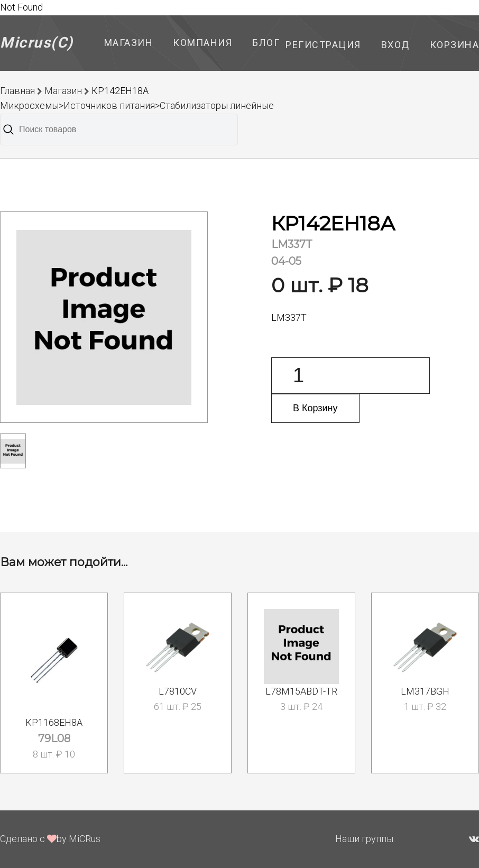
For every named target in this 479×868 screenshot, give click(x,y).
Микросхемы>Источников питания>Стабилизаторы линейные (137, 105)
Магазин (129, 43)
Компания (202, 43)
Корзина (455, 45)
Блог (266, 43)
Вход (395, 45)
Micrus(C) (37, 43)
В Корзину (315, 408)
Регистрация (323, 45)
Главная (17, 91)
